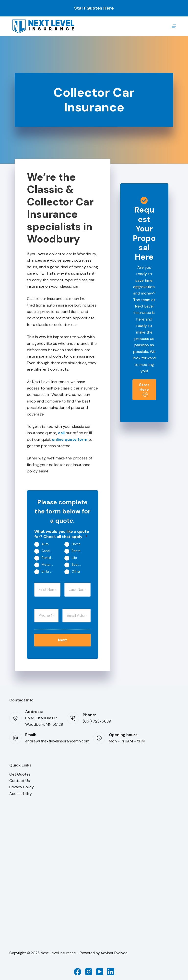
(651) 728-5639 (97, 720)
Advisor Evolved (114, 952)
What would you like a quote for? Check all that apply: (62, 534)
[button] (144, 390)
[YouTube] (100, 970)
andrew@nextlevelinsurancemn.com (57, 740)
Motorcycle (49, 565)
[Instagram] (89, 970)
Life (74, 558)
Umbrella (48, 572)
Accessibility (21, 792)
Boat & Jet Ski (79, 565)
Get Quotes (20, 773)
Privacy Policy (22, 786)
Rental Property (49, 558)
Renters (77, 551)
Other (76, 572)
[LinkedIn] (111, 970)
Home (76, 544)
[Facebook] (78, 970)
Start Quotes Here (94, 8)
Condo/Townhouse (49, 551)
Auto (45, 544)
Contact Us (20, 779)
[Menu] (174, 26)
